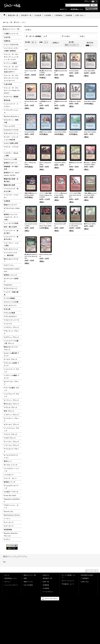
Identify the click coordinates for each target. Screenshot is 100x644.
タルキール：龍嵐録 (11, 97)
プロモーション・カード (11, 506)
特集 (25, 578)
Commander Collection (12, 270)
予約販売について (68, 584)
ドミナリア (8, 324)
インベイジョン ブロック (11, 429)
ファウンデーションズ (11, 111)
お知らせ (46, 575)
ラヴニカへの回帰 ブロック (11, 364)
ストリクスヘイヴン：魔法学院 (10, 254)
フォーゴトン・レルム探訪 (11, 244)
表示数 (28, 42)
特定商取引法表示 (87, 575)
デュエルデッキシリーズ (11, 487)
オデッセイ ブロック (11, 424)
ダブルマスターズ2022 (12, 210)
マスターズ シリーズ (11, 320)
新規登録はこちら (77, 9)
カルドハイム (9, 265)
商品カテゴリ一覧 (30, 575)
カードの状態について (69, 576)
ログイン (65, 9)
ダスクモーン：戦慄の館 (11, 121)
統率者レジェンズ (10, 275)
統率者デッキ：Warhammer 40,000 (12, 174)
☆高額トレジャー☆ (11, 34)
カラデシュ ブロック (11, 337)
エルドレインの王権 (11, 302)
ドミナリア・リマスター (11, 196)
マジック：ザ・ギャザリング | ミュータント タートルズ (11, 57)
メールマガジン (48, 592)
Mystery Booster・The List (12, 534)
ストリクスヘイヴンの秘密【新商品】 (11, 49)
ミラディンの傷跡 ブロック (11, 377)
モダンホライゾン (10, 305)
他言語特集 (8, 530)
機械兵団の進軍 (10, 185)
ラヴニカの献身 (10, 313)
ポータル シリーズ (11, 465)
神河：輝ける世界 (10, 227)
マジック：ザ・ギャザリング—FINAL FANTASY (12, 90)
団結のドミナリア (10, 205)
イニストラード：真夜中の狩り (11, 238)
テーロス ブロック (11, 359)
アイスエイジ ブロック (11, 450)
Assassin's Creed (11, 130)
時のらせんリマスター (11, 260)
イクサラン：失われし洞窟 (11, 154)
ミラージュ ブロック (11, 445)
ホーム (7, 575)
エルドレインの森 (10, 159)
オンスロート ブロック (11, 420)
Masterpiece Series (12, 515)
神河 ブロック (9, 411)
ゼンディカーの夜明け (11, 280)
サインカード (9, 522)
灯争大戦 (7, 309)
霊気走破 (7, 100)
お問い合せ (85, 582)
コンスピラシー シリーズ (11, 470)
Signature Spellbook (12, 500)
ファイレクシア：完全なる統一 (11, 190)
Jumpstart (8, 285)
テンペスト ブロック (11, 442)
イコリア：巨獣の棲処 (11, 293)
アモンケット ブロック (11, 332)
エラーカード (9, 526)
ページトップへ (93, 571)
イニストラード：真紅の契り (11, 232)
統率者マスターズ (10, 163)
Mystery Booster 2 (12, 116)
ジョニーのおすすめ (11, 45)
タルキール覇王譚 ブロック (11, 354)
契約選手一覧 (47, 578)
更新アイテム (28, 582)
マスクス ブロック (11, 434)
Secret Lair (8, 511)
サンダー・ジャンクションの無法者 (11, 138)
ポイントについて (68, 581)
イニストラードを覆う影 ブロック (11, 342)
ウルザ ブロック (10, 438)
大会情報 (46, 588)
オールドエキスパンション (11, 456)
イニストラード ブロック (11, 370)
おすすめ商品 (28, 585)
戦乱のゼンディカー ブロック (11, 348)
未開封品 (7, 41)
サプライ (7, 539)
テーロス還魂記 (10, 298)
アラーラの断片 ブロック (11, 389)
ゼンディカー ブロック (11, 383)
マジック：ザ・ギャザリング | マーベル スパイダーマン (11, 78)
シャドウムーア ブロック (11, 395)
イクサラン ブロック (11, 327)
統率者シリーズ (10, 482)
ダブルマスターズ (10, 288)
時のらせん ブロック (11, 404)
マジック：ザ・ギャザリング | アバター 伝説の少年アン (11, 69)
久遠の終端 (8, 84)
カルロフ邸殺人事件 (11, 143)
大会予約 (7, 37)
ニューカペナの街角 (11, 223)
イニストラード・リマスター (11, 105)
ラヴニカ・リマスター (11, 148)
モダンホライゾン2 (11, 249)
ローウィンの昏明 (10, 63)
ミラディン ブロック (11, 415)
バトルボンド (9, 475)
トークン (7, 519)
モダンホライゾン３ (11, 133)
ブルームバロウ (10, 126)
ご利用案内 (85, 578)
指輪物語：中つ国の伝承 (11, 168)
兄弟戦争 (7, 201)
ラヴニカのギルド (10, 316)
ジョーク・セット (10, 478)
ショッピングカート (12, 585)
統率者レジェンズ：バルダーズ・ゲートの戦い (11, 217)
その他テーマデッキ (11, 492)
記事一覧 (46, 582)
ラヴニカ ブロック (11, 407)
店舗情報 (46, 585)
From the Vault (10, 495)
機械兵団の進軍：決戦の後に (11, 180)
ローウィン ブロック (11, 400)
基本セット (8, 461)
